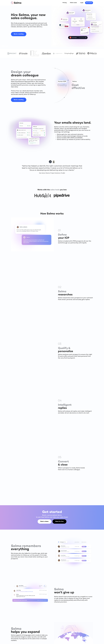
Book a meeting (19, 34)
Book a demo (45, 521)
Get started (89, 3)
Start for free (59, 521)
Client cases (73, 3)
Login (82, 3)
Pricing (65, 3)
